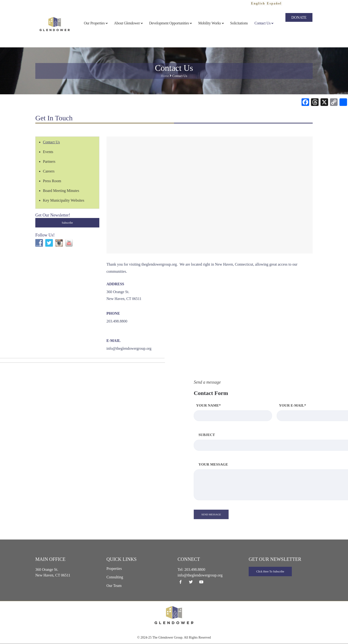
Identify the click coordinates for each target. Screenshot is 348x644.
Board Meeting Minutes (61, 191)
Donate (299, 17)
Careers (49, 171)
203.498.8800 (195, 569)
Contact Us (51, 142)
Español (274, 3)
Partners (49, 161)
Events (48, 152)
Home (165, 76)
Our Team (114, 586)
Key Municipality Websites (64, 200)
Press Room (52, 181)
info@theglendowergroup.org (129, 348)
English (258, 3)
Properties (114, 569)
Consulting (115, 577)
